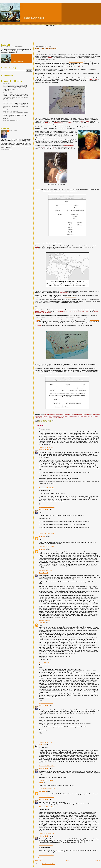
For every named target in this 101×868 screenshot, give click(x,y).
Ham (47, 421)
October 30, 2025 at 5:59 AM (46, 845)
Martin (41, 783)
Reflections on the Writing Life (11, 120)
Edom (44, 421)
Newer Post (38, 860)
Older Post (97, 860)
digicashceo (43, 791)
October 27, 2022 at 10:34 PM (46, 797)
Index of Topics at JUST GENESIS (12, 47)
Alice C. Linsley (44, 450)
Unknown (42, 536)
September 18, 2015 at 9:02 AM (47, 507)
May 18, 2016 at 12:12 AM (45, 570)
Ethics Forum (7, 84)
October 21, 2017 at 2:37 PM (46, 780)
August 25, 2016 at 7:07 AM (46, 742)
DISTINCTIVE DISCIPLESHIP (11, 111)
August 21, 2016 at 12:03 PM (46, 703)
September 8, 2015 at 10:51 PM (47, 447)
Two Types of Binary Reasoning (11, 94)
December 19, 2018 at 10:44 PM (47, 789)
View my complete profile (8, 149)
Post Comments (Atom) (49, 864)
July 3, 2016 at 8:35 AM (45, 662)
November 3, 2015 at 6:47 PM (46, 547)
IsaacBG (42, 745)
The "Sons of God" (8, 103)
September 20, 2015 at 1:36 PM (47, 534)
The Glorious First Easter (9, 113)
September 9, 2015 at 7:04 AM (47, 488)
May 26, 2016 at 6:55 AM (45, 620)
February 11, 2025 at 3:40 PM (46, 807)
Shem (50, 421)
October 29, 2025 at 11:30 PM (46, 834)
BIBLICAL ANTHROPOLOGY (11, 102)
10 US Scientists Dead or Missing (11, 85)
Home (68, 860)
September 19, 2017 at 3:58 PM (47, 766)
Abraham (40, 421)
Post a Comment (39, 858)
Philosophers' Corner (9, 93)
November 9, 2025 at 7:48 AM (46, 855)
